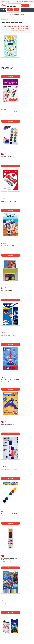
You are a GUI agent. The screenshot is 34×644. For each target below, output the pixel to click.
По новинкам (15, 30)
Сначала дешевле (24, 27)
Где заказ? (31, 1)
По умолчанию (15, 27)
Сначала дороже (15, 28)
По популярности (25, 28)
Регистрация (25, 1)
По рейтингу (22, 30)
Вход (20, 1)
